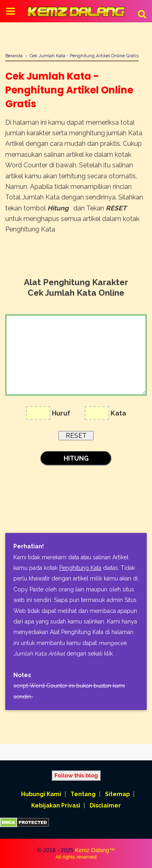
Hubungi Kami (41, 794)
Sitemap (117, 794)
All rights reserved (76, 857)
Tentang (83, 794)
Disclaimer (105, 805)
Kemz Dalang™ (95, 850)
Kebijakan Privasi (56, 805)
